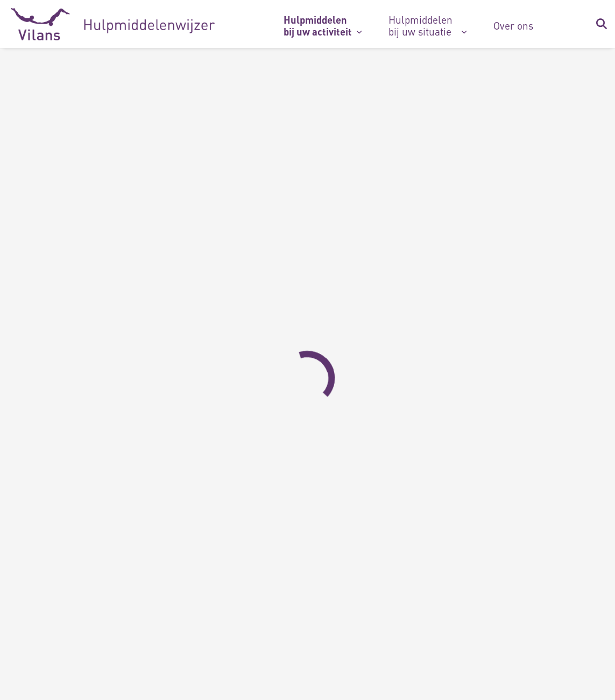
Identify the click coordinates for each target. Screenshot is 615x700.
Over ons (513, 26)
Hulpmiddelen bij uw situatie (420, 26)
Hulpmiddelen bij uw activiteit (318, 26)
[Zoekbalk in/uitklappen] (601, 24)
